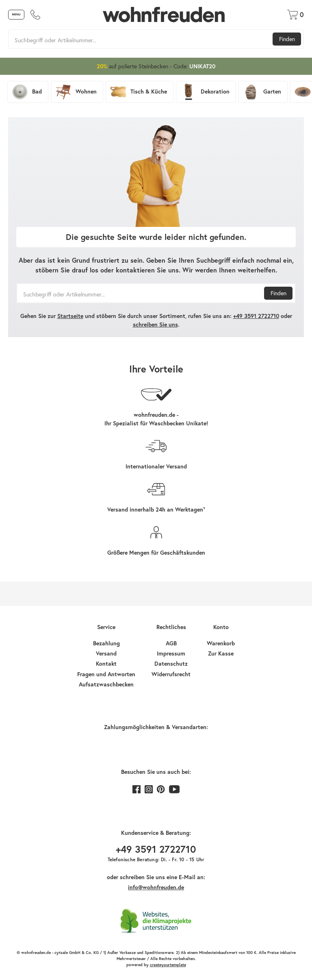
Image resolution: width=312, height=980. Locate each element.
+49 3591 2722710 (256, 316)
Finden (287, 39)
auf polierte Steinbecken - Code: (156, 66)
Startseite (70, 316)
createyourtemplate (168, 965)
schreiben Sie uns (155, 324)
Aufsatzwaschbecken (106, 684)
